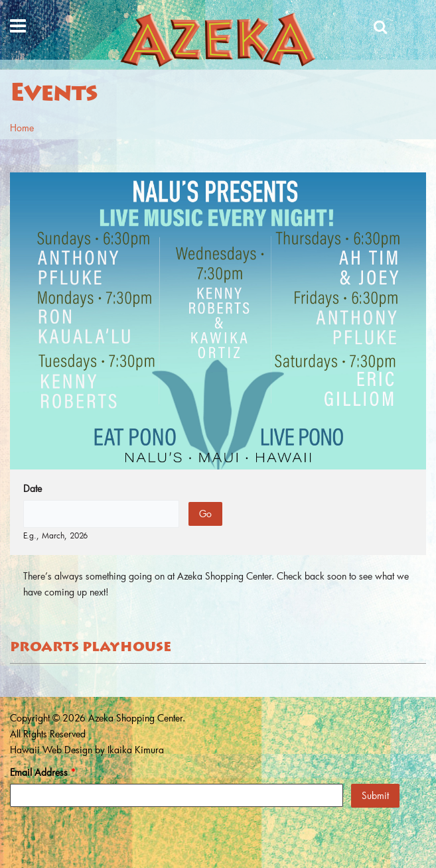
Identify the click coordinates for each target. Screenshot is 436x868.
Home (22, 128)
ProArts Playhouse (91, 648)
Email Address (43, 772)
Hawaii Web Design (51, 750)
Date (33, 488)
